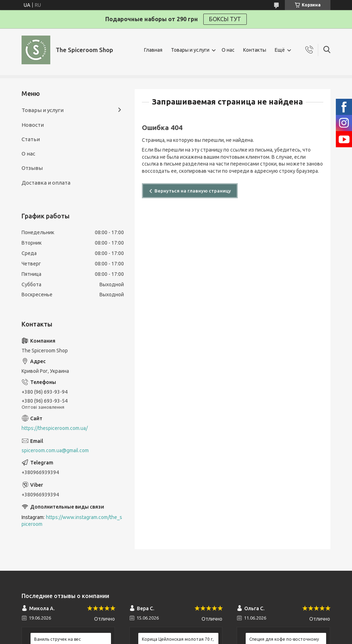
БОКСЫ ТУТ (225, 19)
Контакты (255, 50)
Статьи (31, 139)
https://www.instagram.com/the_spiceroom (72, 521)
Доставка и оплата (46, 183)
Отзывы (32, 168)
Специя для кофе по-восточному (284, 639)
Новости (33, 125)
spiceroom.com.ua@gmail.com (55, 450)
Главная (153, 50)
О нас (228, 50)
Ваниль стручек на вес (57, 639)
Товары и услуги (190, 50)
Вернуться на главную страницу (193, 191)
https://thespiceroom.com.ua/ (55, 428)
